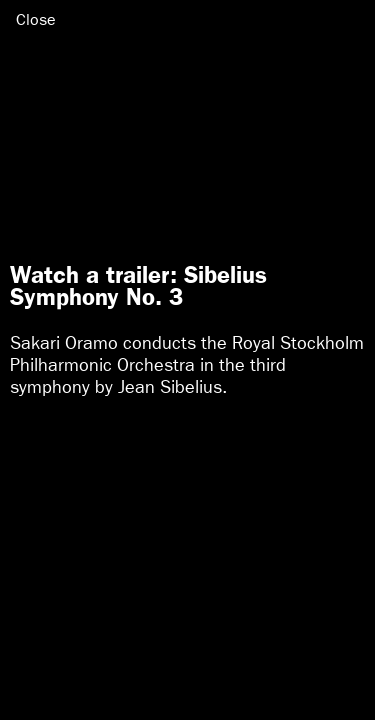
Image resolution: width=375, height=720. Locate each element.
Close (36, 19)
